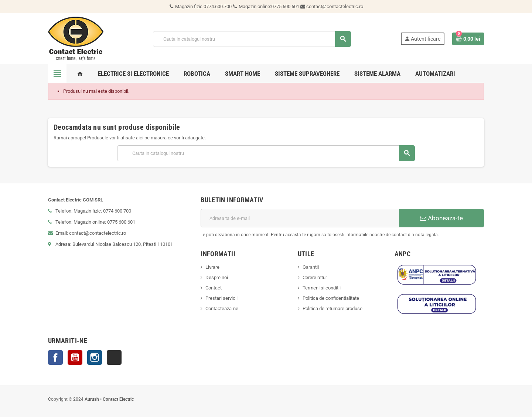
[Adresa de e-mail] (300, 218)
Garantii (311, 267)
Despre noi (217, 277)
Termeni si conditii (322, 288)
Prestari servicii (221, 298)
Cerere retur (315, 277)
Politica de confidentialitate (331, 298)
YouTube (75, 357)
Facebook (55, 357)
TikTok (114, 357)
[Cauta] (252, 39)
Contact (214, 288)
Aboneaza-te (441, 218)
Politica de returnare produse (332, 308)
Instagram (95, 357)
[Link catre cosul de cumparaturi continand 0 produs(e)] (468, 39)
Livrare (212, 267)
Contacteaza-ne (222, 308)
